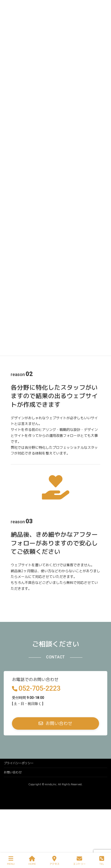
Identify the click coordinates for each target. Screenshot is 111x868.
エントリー (79, 861)
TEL (102, 861)
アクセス (55, 861)
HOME (32, 861)
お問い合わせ (13, 772)
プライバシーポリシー (19, 763)
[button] (55, 724)
